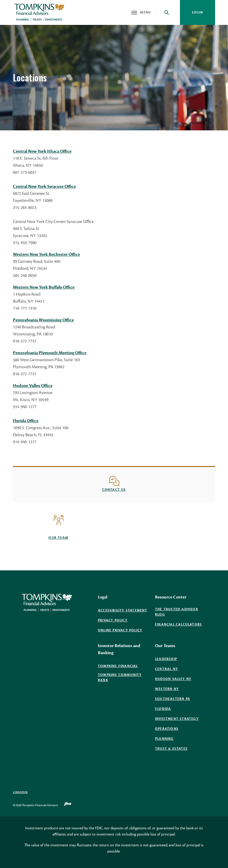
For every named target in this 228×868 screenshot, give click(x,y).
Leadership (166, 659)
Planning (164, 739)
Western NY (167, 689)
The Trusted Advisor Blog (177, 612)
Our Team (58, 538)
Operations (167, 729)
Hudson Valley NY (173, 679)
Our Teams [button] (165, 646)
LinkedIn (20, 792)
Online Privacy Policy (120, 630)
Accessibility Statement (123, 610)
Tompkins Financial (118, 666)
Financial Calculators (178, 624)
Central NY (166, 669)
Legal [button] (103, 597)
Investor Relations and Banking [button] (119, 649)
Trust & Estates (171, 749)
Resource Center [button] (171, 597)
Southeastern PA (173, 699)
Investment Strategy (177, 719)
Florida (163, 709)
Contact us (114, 490)
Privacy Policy (113, 620)
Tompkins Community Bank (120, 677)
